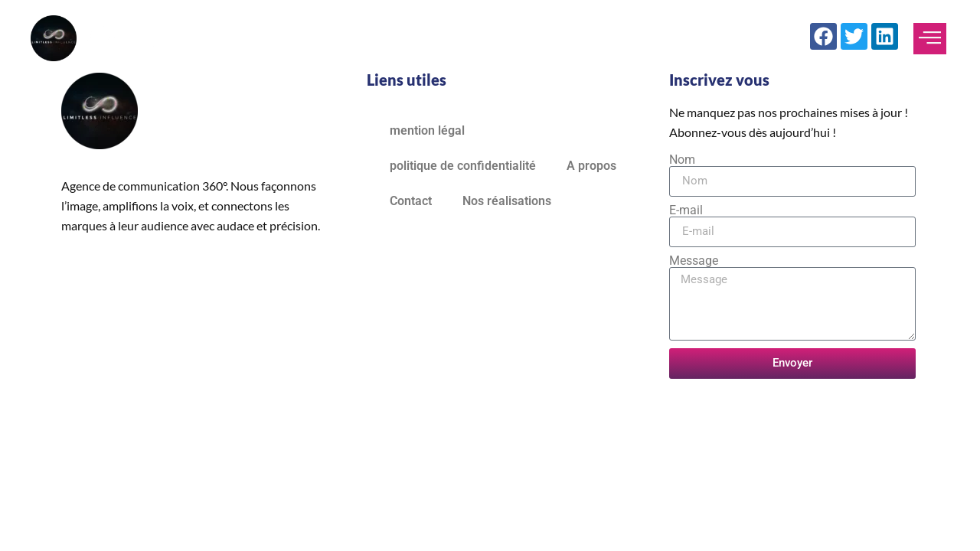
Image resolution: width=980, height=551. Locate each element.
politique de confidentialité (463, 166)
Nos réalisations (507, 201)
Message (694, 261)
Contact (411, 201)
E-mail (686, 210)
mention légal (427, 130)
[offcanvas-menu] (930, 39)
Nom (682, 160)
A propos (591, 166)
